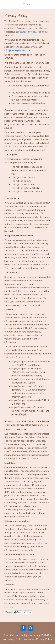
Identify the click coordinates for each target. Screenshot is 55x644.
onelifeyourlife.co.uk (28, 32)
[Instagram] (31, 628)
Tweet (9, 612)
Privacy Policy (44, 639)
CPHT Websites (25, 639)
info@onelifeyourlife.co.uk (17, 50)
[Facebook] (23, 628)
